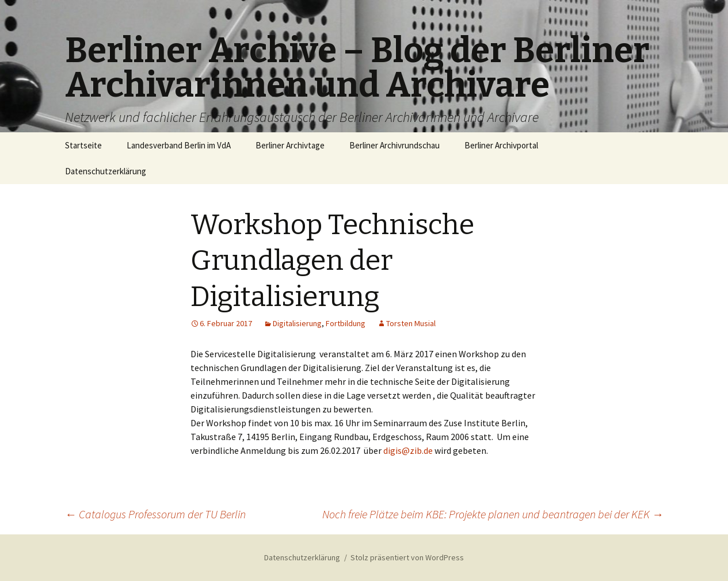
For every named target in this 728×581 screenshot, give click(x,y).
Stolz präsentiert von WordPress (407, 557)
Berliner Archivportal (501, 145)
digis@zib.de (408, 450)
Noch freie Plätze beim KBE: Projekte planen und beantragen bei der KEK (493, 514)
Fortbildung (346, 323)
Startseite (83, 145)
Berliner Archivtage (290, 145)
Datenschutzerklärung (106, 171)
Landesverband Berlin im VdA (179, 145)
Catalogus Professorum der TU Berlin (155, 514)
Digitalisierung (297, 323)
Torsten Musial (411, 323)
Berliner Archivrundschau (395, 145)
